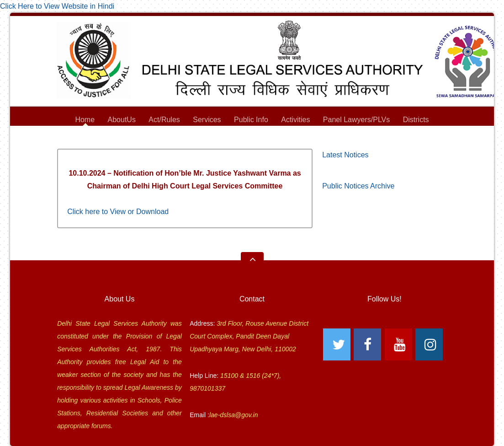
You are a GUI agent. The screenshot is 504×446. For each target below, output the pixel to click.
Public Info (251, 121)
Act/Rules (164, 120)
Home (85, 120)
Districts (416, 121)
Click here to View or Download (118, 212)
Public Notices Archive (358, 186)
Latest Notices (345, 155)
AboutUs (122, 121)
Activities (295, 120)
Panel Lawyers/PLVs (356, 121)
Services (207, 121)
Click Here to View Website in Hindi (57, 6)
